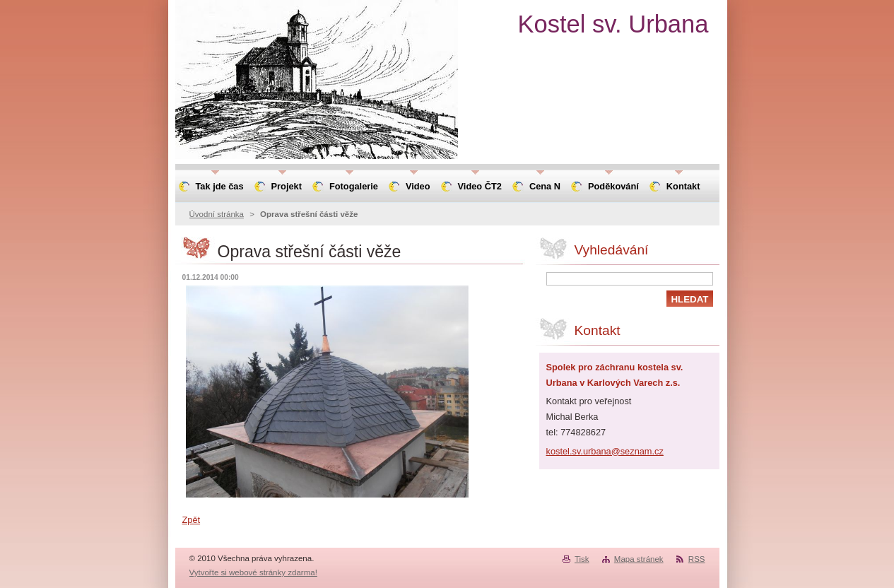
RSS (697, 559)
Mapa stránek (639, 559)
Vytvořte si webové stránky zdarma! (253, 572)
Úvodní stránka (217, 214)
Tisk (582, 559)
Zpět (192, 520)
